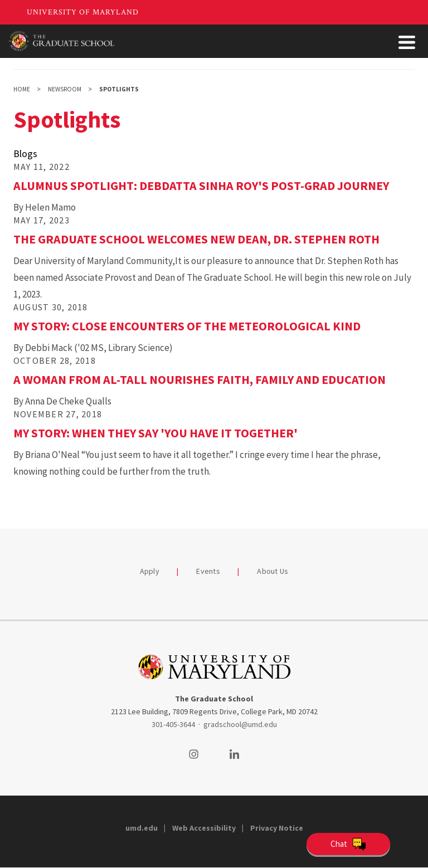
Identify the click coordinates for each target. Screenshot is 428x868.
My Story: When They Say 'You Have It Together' (155, 433)
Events (208, 571)
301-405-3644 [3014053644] (173, 724)
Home (22, 89)
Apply (150, 571)
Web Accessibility (204, 828)
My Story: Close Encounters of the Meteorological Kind (187, 326)
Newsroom (65, 89)
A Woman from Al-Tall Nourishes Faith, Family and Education (200, 379)
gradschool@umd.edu (240, 724)
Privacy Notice (277, 828)
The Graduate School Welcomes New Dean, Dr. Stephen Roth (196, 239)
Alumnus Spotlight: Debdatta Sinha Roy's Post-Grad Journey (201, 186)
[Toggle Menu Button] (407, 42)
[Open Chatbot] (348, 844)
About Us (273, 571)
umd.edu (142, 828)
